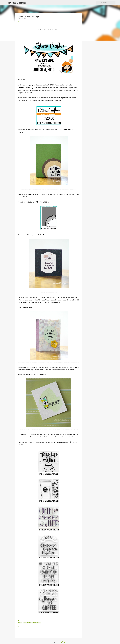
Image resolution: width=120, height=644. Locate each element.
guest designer (27, 623)
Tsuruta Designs (17, 3)
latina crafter (36, 623)
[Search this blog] (107, 3)
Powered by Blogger (60, 642)
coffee (20, 623)
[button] (19, 22)
